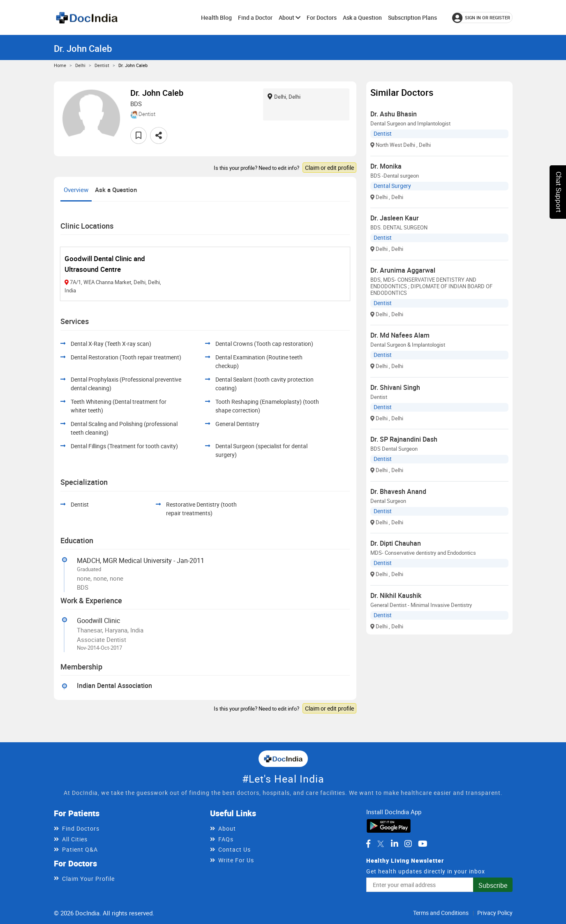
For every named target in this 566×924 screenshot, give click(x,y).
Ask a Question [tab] (116, 190)
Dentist (102, 65)
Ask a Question (362, 17)
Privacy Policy (495, 913)
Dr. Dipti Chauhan (396, 543)
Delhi (80, 65)
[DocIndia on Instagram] (408, 844)
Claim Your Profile (88, 879)
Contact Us (234, 849)
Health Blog (216, 17)
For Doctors (322, 17)
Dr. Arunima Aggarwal (403, 270)
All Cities (75, 839)
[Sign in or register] (482, 17)
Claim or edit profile (329, 168)
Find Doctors (81, 828)
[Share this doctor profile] (159, 135)
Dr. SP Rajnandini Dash (404, 439)
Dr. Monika (386, 166)
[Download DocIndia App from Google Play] (389, 825)
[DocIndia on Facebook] (368, 844)
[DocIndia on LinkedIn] (395, 844)
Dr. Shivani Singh (395, 387)
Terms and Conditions (441, 913)
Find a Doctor (255, 17)
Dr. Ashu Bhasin (394, 114)
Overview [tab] (76, 190)
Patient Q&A (80, 849)
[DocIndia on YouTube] (423, 844)
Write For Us (236, 860)
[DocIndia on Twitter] (381, 844)
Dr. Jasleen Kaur (395, 218)
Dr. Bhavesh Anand (398, 491)
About (290, 17)
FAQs (226, 839)
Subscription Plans (412, 17)
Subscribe (493, 885)
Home (60, 65)
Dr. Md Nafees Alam (400, 335)
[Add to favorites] (139, 135)
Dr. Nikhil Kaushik (396, 595)
